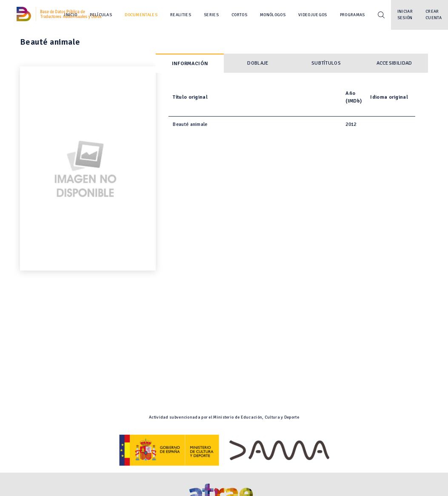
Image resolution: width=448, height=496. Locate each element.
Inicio (71, 15)
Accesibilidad (394, 63)
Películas (101, 15)
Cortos (239, 15)
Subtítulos (326, 63)
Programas (352, 15)
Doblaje (258, 63)
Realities (181, 15)
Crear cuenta (434, 15)
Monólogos (273, 15)
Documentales (141, 15)
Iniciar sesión (405, 15)
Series (211, 15)
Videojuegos (313, 15)
